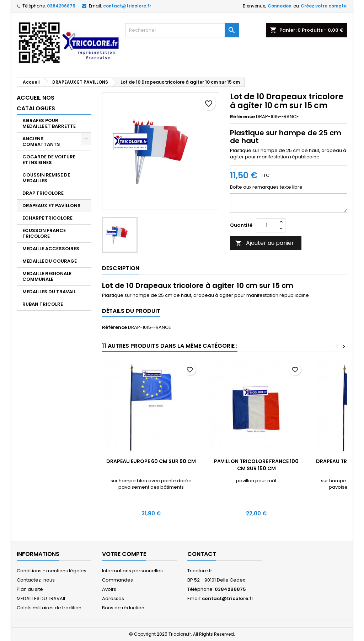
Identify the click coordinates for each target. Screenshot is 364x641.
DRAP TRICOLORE (43, 193)
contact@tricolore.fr (127, 6)
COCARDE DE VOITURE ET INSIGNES (49, 160)
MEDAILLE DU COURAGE (50, 261)
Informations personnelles (132, 571)
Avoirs (109, 589)
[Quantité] (267, 225)
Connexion (280, 6)
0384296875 (61, 6)
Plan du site (30, 589)
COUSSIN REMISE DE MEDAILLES (46, 178)
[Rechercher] (182, 30)
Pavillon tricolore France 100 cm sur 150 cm (256, 465)
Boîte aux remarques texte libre (266, 187)
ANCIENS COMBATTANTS (41, 141)
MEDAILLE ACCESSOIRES (51, 249)
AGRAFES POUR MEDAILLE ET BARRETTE (49, 123)
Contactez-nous (36, 580)
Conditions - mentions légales (52, 571)
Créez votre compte (324, 6)
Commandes (117, 580)
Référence (242, 117)
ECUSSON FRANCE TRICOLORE (44, 233)
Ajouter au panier (265, 243)
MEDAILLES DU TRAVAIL (49, 292)
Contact (202, 554)
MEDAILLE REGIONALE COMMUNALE (47, 276)
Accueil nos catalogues (36, 103)
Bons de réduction (123, 608)
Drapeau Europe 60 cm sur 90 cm (151, 461)
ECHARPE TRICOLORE (47, 218)
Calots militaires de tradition (49, 608)
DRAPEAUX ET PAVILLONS (52, 206)
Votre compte (124, 554)
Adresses (113, 598)
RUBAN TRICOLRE (43, 304)
